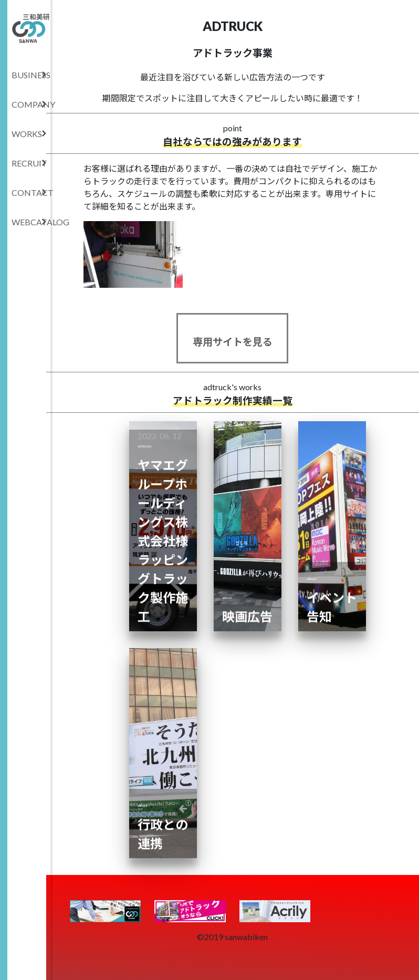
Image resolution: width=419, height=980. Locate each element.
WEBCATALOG (31, 222)
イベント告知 (332, 583)
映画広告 (247, 592)
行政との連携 (163, 810)
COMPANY (31, 104)
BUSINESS (31, 75)
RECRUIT (29, 163)
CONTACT (31, 192)
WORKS (29, 134)
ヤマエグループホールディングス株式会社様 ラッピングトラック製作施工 (163, 517)
